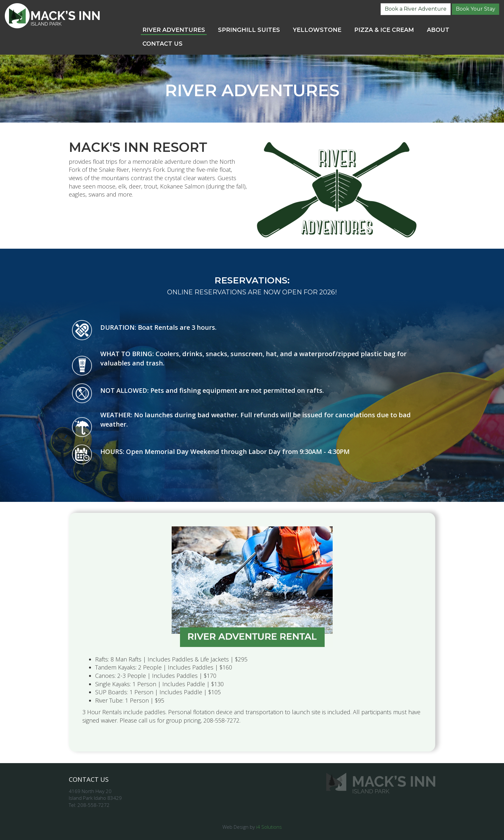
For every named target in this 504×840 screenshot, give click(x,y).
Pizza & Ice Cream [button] (384, 30)
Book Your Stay (476, 9)
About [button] (438, 30)
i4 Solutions (269, 827)
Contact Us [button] (162, 44)
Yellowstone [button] (317, 30)
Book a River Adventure (416, 9)
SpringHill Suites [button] (249, 30)
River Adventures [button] (174, 30)
